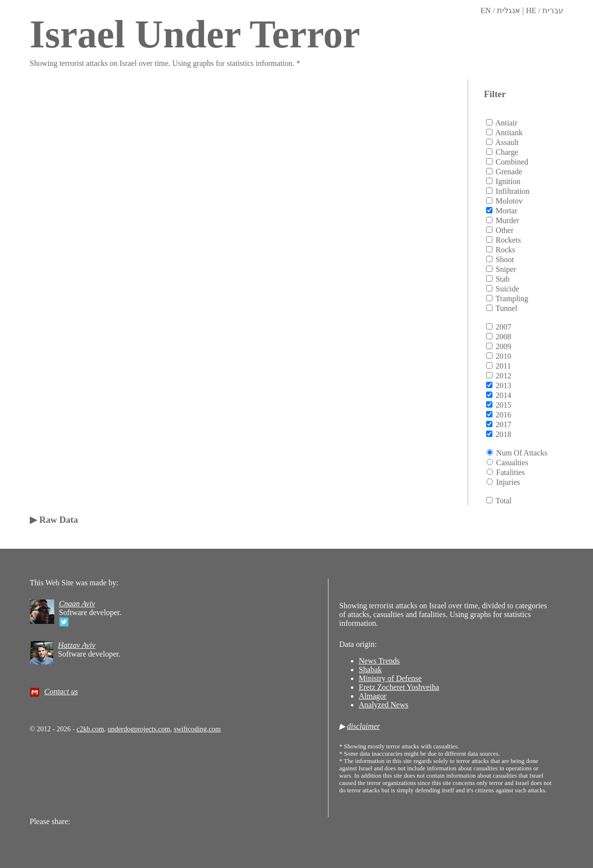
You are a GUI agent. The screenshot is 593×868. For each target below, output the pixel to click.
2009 (504, 346)
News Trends (379, 661)
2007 (504, 327)
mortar (507, 211)
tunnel (506, 308)
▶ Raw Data (54, 520)
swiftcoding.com (197, 729)
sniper (506, 269)
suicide (508, 289)
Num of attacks (522, 453)
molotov (509, 201)
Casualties (512, 463)
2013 (504, 385)
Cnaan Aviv (77, 604)
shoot (505, 259)
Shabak (370, 670)
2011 (503, 366)
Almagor (373, 696)
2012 (504, 376)
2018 (504, 434)
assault (507, 142)
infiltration (513, 191)
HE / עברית (544, 10)
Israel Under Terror (195, 34)
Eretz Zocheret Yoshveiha (399, 687)
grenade (509, 172)
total (503, 501)
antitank (509, 133)
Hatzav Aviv (77, 645)
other (505, 230)
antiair (506, 123)
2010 (504, 356)
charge (507, 152)
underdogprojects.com (139, 729)
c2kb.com (90, 729)
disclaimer (364, 726)
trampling (512, 299)
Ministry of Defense (390, 678)
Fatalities (511, 472)
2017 (504, 424)
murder (508, 220)
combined (512, 162)
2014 (504, 395)
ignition (508, 181)
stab (503, 279)
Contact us (61, 692)
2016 (504, 415)
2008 (504, 337)
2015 (504, 405)
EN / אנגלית (500, 10)
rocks (506, 250)
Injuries (508, 482)
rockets (509, 240)
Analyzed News (384, 705)
